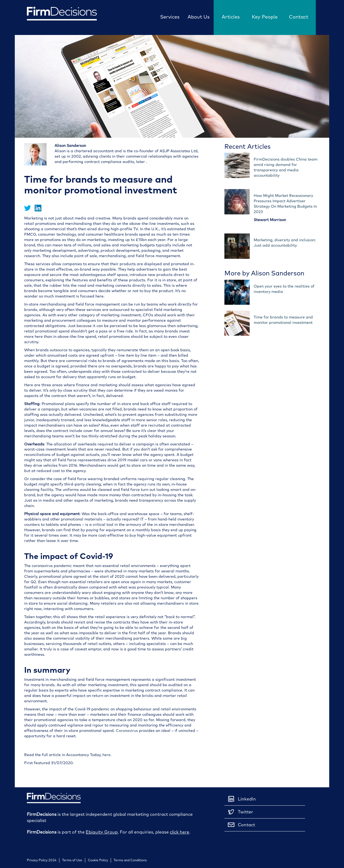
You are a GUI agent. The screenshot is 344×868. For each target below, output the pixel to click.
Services (170, 17)
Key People (265, 17)
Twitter (240, 812)
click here (180, 832)
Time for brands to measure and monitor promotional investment (283, 320)
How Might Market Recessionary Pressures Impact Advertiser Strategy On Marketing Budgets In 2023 (285, 204)
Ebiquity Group (102, 832)
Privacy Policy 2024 (42, 860)
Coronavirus (127, 731)
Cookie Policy (98, 860)
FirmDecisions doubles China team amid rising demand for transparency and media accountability (286, 167)
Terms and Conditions (130, 860)
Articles (231, 17)
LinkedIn (241, 799)
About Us (199, 17)
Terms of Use (72, 860)
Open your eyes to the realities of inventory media (284, 289)
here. (107, 755)
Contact (299, 17)
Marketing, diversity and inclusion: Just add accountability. (285, 243)
